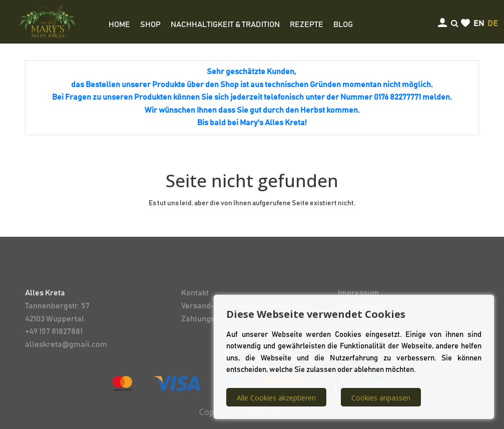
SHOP (150, 25)
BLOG (343, 25)
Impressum (358, 293)
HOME (119, 25)
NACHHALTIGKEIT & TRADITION (225, 25)
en (479, 24)
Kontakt (195, 293)
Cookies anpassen (381, 398)
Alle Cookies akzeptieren (276, 398)
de (493, 24)
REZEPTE (307, 25)
